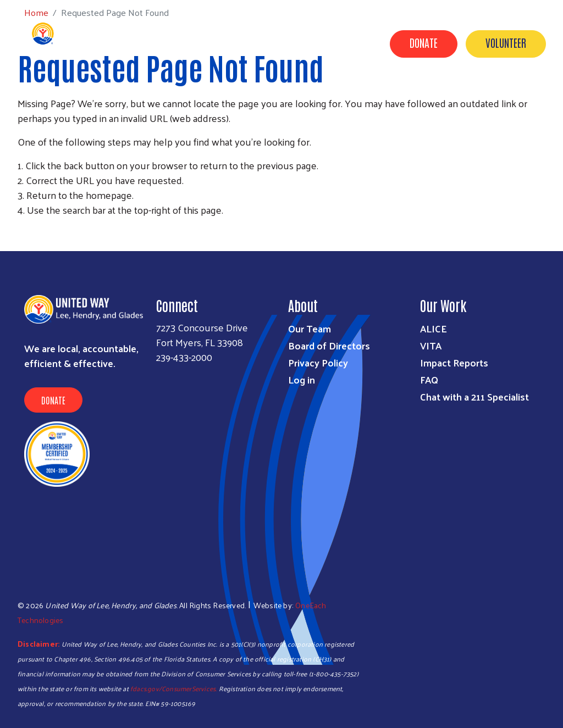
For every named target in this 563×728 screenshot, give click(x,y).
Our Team (310, 328)
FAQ (429, 379)
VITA (431, 345)
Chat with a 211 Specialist (474, 396)
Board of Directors (329, 345)
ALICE (434, 328)
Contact (447, 110)
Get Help (203, 95)
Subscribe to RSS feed (22, 230)
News (399, 110)
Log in (302, 379)
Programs (261, 95)
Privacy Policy (318, 362)
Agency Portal (514, 110)
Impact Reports (454, 362)
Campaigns (374, 95)
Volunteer (506, 42)
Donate (424, 42)
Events (354, 110)
